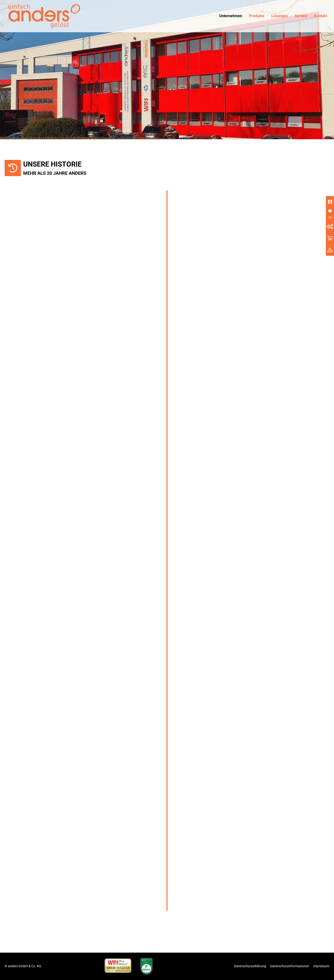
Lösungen (280, 16)
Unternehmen (231, 16)
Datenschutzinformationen (290, 966)
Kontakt (321, 16)
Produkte (257, 16)
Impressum (321, 966)
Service (301, 16)
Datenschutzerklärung (250, 966)
